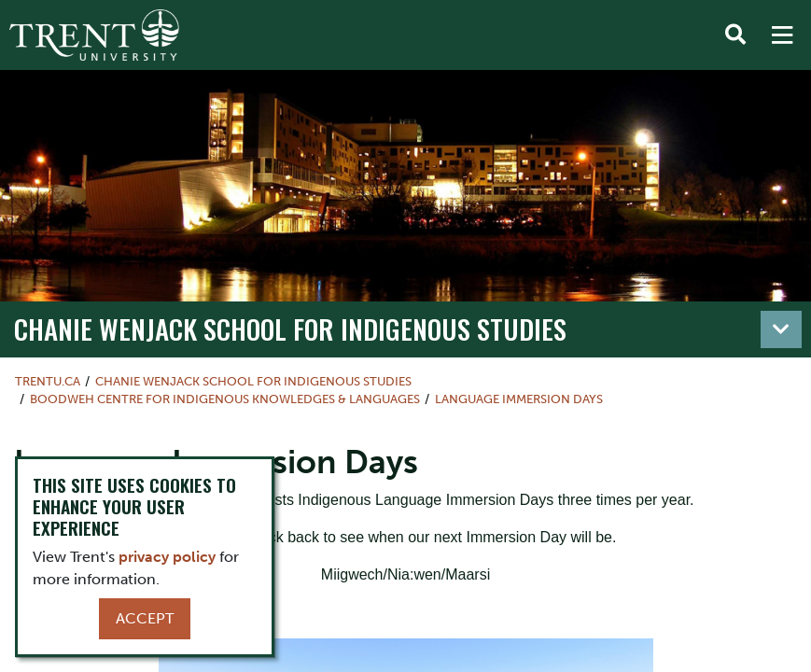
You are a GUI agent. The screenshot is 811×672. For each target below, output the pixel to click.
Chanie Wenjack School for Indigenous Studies (290, 328)
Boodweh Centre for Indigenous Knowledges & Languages (225, 399)
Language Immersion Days (519, 399)
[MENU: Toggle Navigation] (782, 35)
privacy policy (167, 557)
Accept (145, 618)
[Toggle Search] (735, 35)
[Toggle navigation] (781, 329)
